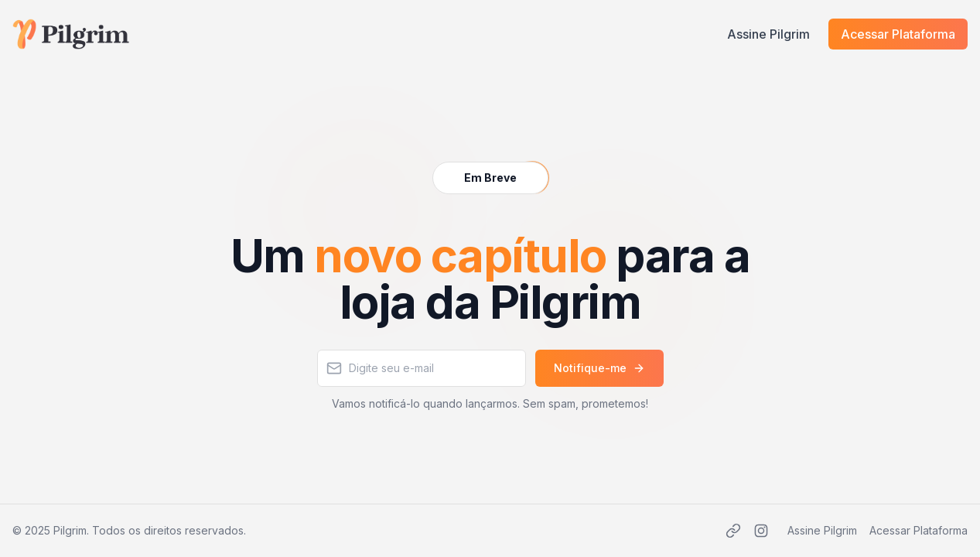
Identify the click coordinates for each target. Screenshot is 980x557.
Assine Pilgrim (768, 34)
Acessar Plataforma (898, 34)
